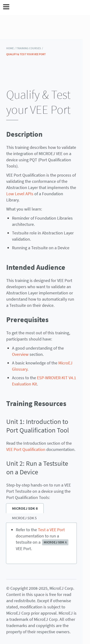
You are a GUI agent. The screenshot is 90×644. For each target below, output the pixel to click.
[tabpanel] (41, 543)
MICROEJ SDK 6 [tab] (25, 508)
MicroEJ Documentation (48, 7)
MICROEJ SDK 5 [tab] (24, 518)
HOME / (11, 48)
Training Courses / (30, 48)
